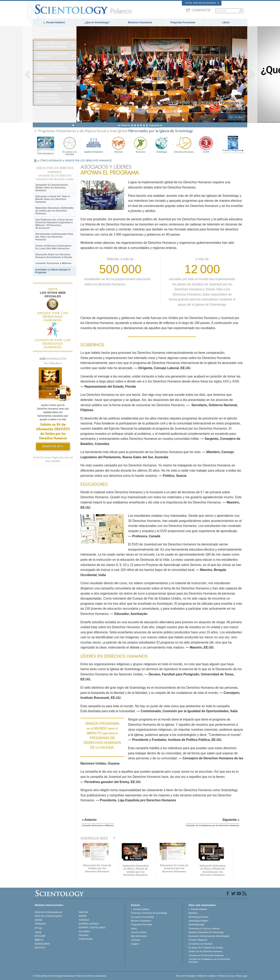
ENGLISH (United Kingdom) (48, 916)
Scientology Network (198, 917)
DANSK (39, 920)
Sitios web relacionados (202, 3)
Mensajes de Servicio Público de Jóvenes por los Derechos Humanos (52, 67)
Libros (226, 22)
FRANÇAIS (40, 924)
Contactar (136, 940)
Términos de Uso (226, 976)
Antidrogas (162, 144)
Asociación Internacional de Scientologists (209, 936)
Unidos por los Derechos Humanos (205, 951)
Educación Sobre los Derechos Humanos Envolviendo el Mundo (54, 256)
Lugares (135, 944)
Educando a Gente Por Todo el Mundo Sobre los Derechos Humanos (53, 199)
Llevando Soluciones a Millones (53, 263)
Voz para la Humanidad (142, 917)
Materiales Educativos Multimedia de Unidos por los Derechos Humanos (54, 211)
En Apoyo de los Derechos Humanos (50, 87)
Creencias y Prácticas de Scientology (149, 913)
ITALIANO (84, 935)
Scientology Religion (198, 921)
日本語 (38, 932)
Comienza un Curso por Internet (204, 928)
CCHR (206, 144)
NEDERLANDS (42, 944)
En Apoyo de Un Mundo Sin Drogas (206, 948)
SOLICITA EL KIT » (53, 446)
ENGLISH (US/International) (48, 912)
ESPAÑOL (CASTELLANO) (92, 927)
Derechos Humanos (184, 144)
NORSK (83, 916)
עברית (38, 928)
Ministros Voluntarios (140, 22)
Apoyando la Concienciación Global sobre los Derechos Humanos (52, 188)
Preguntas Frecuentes (183, 22)
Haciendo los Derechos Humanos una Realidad (53, 45)
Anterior (125, 125)
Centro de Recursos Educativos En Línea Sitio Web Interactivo (53, 247)
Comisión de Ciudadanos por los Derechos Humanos (209, 960)
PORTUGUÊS (86, 939)
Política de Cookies (206, 976)
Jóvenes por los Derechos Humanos (206, 955)
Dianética (193, 913)
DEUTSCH (40, 948)
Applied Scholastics (93, 144)
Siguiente (154, 125)
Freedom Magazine (233, 151)
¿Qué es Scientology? (97, 22)
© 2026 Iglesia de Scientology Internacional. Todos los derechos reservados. (70, 976)
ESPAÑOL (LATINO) (89, 924)
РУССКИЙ (40, 936)
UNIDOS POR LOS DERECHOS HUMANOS (88, 160)
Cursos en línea (139, 932)
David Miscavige (196, 924)
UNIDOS (41, 78)
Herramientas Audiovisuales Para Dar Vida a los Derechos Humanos (54, 237)
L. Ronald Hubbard (54, 22)
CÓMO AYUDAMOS (51, 160)
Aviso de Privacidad (185, 976)
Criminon (119, 144)
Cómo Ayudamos (46, 153)
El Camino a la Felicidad (70, 145)
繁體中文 (39, 940)
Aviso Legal (242, 976)
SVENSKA (84, 920)
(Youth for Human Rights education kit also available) (53, 459)
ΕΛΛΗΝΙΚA (84, 931)
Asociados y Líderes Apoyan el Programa (53, 271)
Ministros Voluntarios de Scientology (206, 932)
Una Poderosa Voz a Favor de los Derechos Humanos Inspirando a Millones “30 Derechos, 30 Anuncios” (54, 224)
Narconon (140, 144)
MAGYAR (84, 912)
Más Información (139, 936)
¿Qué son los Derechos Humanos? (52, 56)
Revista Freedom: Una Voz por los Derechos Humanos (50, 98)
